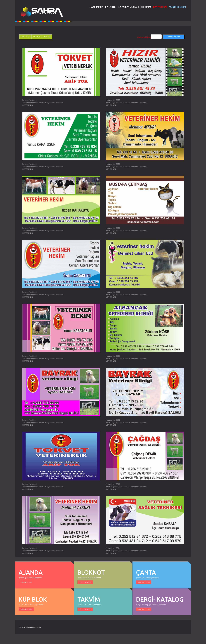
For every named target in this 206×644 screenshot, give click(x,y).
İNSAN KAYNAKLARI (128, 7)
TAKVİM (48, 37)
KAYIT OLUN (160, 7)
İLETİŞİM (146, 7)
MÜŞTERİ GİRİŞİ (177, 7)
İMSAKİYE (37, 37)
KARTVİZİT (25, 37)
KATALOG (110, 7)
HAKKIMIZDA (96, 7)
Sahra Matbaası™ (33, 628)
